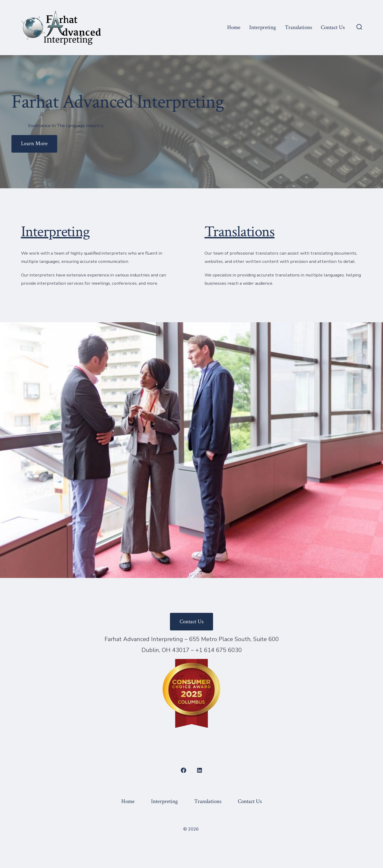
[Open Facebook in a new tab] (184, 770)
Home (234, 27)
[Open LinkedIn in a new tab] (199, 770)
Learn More (34, 143)
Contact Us (333, 27)
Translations (298, 27)
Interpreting (263, 27)
